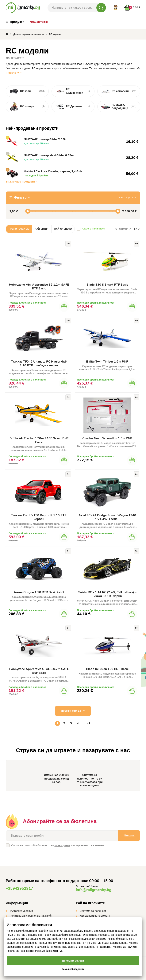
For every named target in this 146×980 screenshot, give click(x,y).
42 (89, 724)
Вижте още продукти (22, 182)
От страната (123, 229)
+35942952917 (19, 889)
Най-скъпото (63, 229)
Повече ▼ (13, 73)
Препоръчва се (19, 229)
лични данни (62, 846)
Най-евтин (42, 229)
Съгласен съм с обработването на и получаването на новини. (58, 846)
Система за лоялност (93, 911)
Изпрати (129, 836)
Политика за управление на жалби (31, 916)
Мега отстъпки (39, 22)
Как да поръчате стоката (95, 916)
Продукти (15, 22)
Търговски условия (21, 911)
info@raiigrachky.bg (94, 890)
